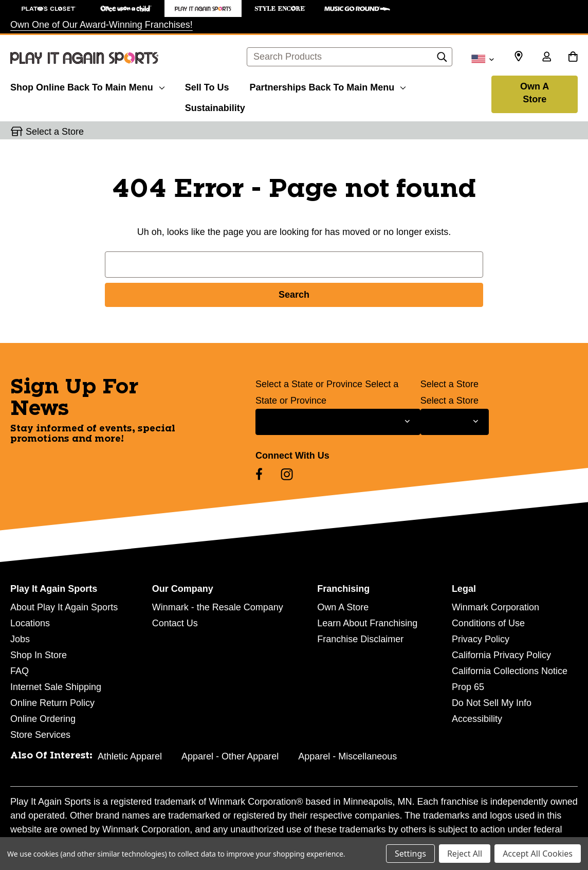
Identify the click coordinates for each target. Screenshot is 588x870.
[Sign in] (546, 58)
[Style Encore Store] (280, 8)
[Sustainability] (215, 106)
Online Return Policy (52, 703)
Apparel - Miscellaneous (347, 756)
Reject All (465, 854)
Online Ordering (43, 719)
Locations (30, 623)
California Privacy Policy (501, 655)
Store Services (40, 735)
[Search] (442, 60)
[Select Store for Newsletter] (455, 422)
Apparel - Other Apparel (230, 756)
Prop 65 (468, 687)
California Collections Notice (510, 671)
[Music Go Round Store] (357, 8)
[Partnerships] (327, 86)
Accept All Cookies (538, 854)
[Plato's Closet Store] (49, 8)
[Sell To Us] (207, 86)
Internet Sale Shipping (56, 687)
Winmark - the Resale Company (218, 607)
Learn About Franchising (367, 623)
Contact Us (175, 623)
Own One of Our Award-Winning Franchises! (102, 25)
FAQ (20, 671)
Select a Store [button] (55, 132)
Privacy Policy (481, 639)
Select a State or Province (309, 384)
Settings (410, 854)
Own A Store (535, 93)
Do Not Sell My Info (492, 703)
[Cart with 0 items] (573, 58)
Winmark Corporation (495, 607)
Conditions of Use (488, 623)
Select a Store (449, 384)
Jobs (20, 639)
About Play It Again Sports (64, 607)
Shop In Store (39, 655)
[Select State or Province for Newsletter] (338, 422)
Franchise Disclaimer (360, 639)
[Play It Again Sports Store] (203, 8)
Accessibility (477, 719)
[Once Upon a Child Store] (126, 8)
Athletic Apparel (130, 756)
